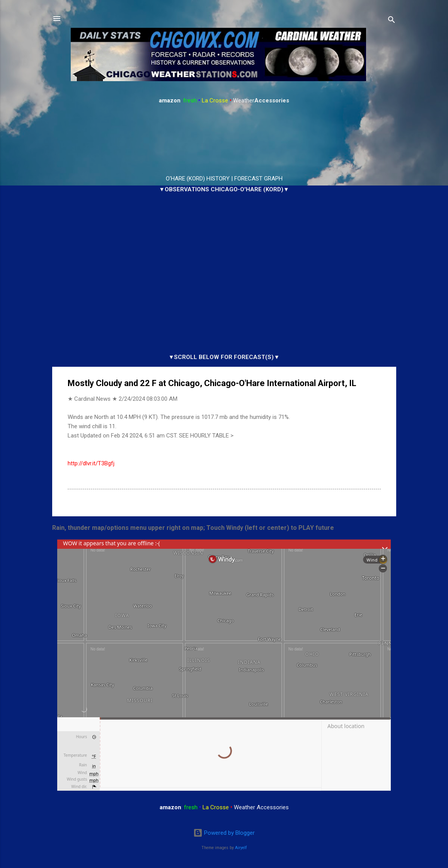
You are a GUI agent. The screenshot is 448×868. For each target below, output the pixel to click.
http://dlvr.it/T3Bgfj (91, 463)
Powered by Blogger (224, 833)
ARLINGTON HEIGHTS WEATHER (224, 140)
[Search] (392, 21)
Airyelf (241, 848)
